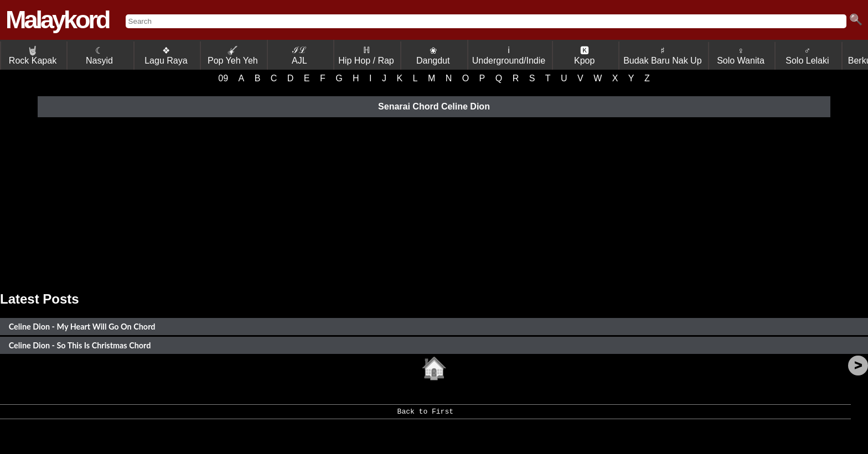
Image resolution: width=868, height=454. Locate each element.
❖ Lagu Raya (166, 56)
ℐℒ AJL (299, 55)
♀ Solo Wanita (741, 56)
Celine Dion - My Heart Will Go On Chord (82, 327)
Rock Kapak (33, 56)
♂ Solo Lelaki (807, 56)
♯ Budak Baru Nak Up (662, 56)
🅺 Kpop (584, 56)
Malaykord (57, 20)
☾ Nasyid (99, 56)
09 (223, 78)
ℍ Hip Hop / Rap (366, 55)
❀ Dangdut (433, 56)
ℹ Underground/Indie (509, 55)
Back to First (425, 415)
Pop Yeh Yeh (233, 56)
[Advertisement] (434, 203)
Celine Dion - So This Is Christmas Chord (80, 345)
